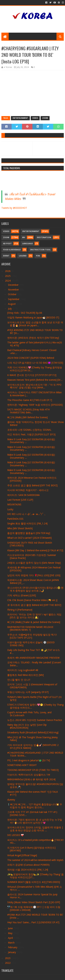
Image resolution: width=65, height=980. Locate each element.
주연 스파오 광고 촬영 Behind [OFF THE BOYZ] (32, 485)
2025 (8, 276)
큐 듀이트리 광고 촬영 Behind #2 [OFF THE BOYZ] (34, 605)
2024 (8, 281)
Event (6, 256)
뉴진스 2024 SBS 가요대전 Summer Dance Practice (35, 720)
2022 (8, 963)
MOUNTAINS (14, 504)
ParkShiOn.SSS (15, 519)
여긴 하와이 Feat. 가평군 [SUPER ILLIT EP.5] (31, 434)
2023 (8, 958)
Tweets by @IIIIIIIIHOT (14, 208)
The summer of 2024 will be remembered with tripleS (35, 860)
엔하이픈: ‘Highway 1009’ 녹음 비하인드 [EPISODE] (35, 405)
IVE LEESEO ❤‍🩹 (16, 835)
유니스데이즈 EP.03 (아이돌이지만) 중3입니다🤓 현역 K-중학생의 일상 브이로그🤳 (35, 589)
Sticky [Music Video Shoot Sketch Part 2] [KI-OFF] (34, 902)
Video (35, 118)
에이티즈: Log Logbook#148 (23, 670)
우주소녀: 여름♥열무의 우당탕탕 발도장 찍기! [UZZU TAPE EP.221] (32, 636)
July (10, 309)
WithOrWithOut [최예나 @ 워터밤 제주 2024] (31, 779)
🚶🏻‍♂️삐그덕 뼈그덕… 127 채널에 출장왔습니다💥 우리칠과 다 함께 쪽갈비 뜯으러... (35, 806)
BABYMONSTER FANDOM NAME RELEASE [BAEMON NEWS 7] (30, 629)
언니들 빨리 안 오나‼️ (19, 680)
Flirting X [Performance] (20, 610)
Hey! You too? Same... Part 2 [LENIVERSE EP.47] (33, 922)
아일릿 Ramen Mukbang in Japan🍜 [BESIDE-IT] (33, 318)
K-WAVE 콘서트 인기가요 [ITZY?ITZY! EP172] (32, 375)
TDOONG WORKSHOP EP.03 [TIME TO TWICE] (33, 770)
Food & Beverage (12, 250)
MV (24, 237)
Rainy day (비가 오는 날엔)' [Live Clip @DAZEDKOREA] (27, 726)
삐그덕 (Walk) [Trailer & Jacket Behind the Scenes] (34, 622)
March (12, 943)
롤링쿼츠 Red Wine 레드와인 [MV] (25, 675)
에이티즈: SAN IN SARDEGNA (23, 495)
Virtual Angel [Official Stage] (22, 855)
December (14, 285)
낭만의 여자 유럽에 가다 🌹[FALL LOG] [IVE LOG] (34, 575)
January (12, 952)
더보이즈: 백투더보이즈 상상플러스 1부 (29, 775)
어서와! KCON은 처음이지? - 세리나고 (28, 490)
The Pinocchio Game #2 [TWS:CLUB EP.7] (30, 400)
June (11, 928)
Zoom (45, 118)
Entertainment (20, 118)
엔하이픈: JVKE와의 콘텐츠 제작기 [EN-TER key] (33, 338)
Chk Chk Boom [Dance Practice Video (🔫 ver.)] (32, 600)
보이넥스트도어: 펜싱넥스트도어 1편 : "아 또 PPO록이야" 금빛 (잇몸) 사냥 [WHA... (34, 386)
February (13, 947)
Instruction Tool (40, 250)
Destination (44, 237)
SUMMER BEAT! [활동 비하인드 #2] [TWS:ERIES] (34, 882)
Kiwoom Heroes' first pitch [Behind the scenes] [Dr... (35, 380)
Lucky (10, 509)
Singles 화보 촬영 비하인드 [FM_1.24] (27, 524)
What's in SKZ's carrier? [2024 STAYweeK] (29, 538)
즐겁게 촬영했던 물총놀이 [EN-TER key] (29, 533)
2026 (8, 271)
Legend (23, 256)
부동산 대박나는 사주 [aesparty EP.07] (28, 692)
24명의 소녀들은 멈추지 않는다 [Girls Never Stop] (34, 563)
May (11, 933)
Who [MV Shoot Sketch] (20, 528)
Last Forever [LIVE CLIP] (20, 500)
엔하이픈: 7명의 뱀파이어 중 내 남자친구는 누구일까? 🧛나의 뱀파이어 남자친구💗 (35, 821)
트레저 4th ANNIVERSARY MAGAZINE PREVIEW (33, 658)
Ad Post (7, 244)
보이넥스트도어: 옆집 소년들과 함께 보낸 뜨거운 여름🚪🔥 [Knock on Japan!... (35, 324)
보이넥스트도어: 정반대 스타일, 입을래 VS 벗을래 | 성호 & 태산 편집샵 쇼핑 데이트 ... (35, 829)
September (14, 299)
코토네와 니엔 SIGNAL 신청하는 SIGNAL (29, 430)
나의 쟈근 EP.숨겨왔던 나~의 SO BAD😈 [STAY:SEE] (35, 363)
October (13, 294)
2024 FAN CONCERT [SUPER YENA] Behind (31, 358)
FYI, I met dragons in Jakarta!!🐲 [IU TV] (29, 760)
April (11, 938)
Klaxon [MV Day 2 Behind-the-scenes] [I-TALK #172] (35, 550)
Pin (38, 256)
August (12, 304)
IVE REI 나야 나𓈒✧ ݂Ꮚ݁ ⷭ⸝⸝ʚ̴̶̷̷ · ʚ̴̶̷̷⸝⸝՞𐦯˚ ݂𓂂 (26, 514)
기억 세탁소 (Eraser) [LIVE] (22, 595)
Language (27, 244)
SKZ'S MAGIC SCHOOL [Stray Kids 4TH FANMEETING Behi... (28, 411)
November (14, 290)
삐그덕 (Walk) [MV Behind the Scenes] (27, 417)
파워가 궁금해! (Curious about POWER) (28, 865)
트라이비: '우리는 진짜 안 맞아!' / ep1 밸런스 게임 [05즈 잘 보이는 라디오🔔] (34, 616)
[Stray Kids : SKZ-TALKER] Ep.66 (25, 313)
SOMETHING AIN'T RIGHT (22, 765)
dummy (11, 800)
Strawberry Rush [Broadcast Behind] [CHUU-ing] (33, 732)
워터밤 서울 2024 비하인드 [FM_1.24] (28, 870)
